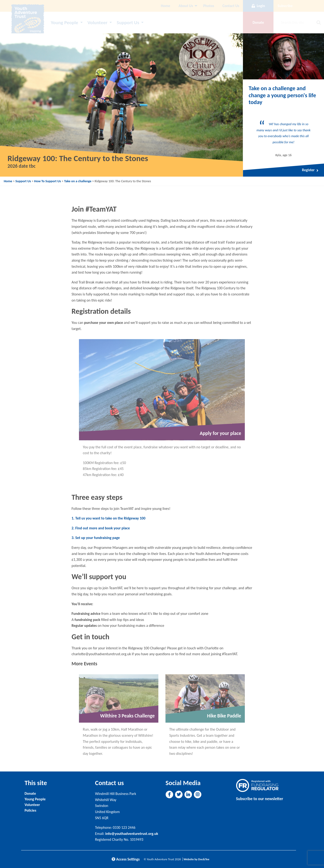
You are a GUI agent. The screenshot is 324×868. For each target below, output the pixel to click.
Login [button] (258, 6)
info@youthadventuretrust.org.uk (132, 834)
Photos (209, 6)
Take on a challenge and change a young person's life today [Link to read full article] (282, 95)
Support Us (128, 23)
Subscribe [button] (285, 6)
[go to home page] (28, 20)
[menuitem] (166, 6)
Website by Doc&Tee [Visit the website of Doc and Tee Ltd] (197, 859)
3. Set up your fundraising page (96, 538)
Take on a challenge (78, 181)
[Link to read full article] (283, 56)
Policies (31, 810)
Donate (30, 793)
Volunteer (97, 23)
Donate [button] (258, 22)
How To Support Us (47, 181)
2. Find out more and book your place (101, 528)
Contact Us (231, 6)
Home (166, 6)
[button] (169, 794)
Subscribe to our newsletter (260, 799)
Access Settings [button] (126, 859)
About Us (186, 6)
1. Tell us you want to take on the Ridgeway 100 (108, 518)
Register (310, 170)
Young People (64, 23)
